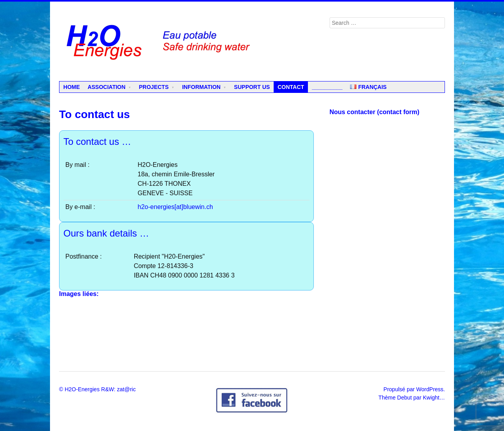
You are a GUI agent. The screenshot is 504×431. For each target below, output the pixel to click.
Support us (252, 87)
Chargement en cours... (387, 237)
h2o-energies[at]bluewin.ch (175, 207)
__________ (327, 87)
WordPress (430, 389)
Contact (291, 87)
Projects (154, 87)
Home (72, 87)
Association (106, 87)
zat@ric (126, 389)
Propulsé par (400, 389)
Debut (405, 398)
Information (201, 87)
